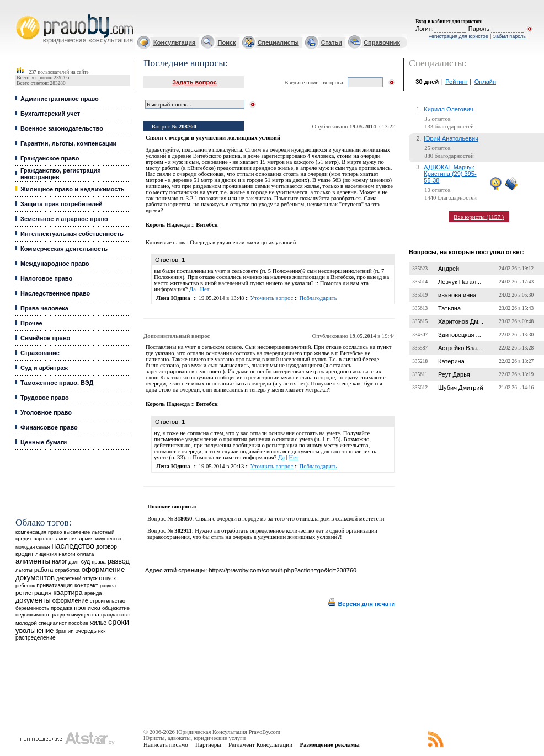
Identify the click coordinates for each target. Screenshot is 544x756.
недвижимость (33, 615)
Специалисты (278, 42)
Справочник (382, 42)
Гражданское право (50, 158)
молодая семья (33, 547)
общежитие (116, 608)
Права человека (44, 308)
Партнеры (208, 744)
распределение (36, 638)
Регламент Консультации (260, 744)
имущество (108, 539)
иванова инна (457, 295)
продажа (62, 608)
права (98, 562)
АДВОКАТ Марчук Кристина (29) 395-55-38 (450, 174)
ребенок (25, 585)
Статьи (332, 42)
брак (60, 631)
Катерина (451, 361)
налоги (67, 554)
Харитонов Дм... (461, 321)
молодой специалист (41, 623)
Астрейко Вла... (460, 348)
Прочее (31, 323)
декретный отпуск (77, 578)
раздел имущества (75, 615)
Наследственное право (55, 293)
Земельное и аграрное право (64, 219)
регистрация (33, 593)
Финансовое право (49, 427)
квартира (68, 593)
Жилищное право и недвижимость (73, 189)
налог (59, 562)
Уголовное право (46, 412)
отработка (67, 570)
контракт (86, 585)
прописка (87, 608)
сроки (119, 622)
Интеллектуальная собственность (72, 234)
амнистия (67, 539)
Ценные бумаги (44, 442)
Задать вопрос (194, 82)
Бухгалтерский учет (50, 114)
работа (44, 570)
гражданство (115, 615)
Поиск (227, 42)
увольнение (34, 631)
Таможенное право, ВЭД (57, 383)
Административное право (60, 99)
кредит (25, 554)
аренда (93, 593)
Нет (204, 289)
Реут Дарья (454, 374)
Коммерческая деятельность (64, 249)
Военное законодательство (62, 128)
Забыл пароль (510, 36)
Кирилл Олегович (448, 109)
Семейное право (45, 338)
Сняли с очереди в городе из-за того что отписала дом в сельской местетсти (290, 519)
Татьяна (449, 308)
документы (33, 600)
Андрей (449, 269)
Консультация (174, 42)
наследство (73, 546)
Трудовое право (45, 398)
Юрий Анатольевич (451, 138)
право (55, 532)
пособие (78, 623)
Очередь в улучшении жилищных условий (243, 242)
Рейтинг (456, 82)
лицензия (46, 554)
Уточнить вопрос (272, 298)
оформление (70, 600)
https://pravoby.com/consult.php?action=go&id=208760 (282, 570)
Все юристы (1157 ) (479, 217)
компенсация (31, 532)
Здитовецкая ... (460, 335)
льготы (24, 570)
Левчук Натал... (460, 282)
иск (102, 631)
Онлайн (485, 82)
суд (86, 561)
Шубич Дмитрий (461, 388)
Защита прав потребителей (62, 204)
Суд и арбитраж (44, 368)
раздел (108, 586)
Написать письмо (166, 744)
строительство (108, 601)
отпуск (108, 578)
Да (193, 289)
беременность (32, 608)
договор (106, 547)
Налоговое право (46, 278)
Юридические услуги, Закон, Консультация (21, 15)
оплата (86, 554)
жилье (98, 623)
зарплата (44, 539)
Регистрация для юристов (458, 36)
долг (74, 562)
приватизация (55, 585)
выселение (77, 532)
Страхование (40, 353)
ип (71, 631)
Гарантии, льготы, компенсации (68, 143)
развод (119, 561)
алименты (33, 561)
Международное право (55, 264)
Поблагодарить (318, 298)
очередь (86, 631)
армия (87, 539)
